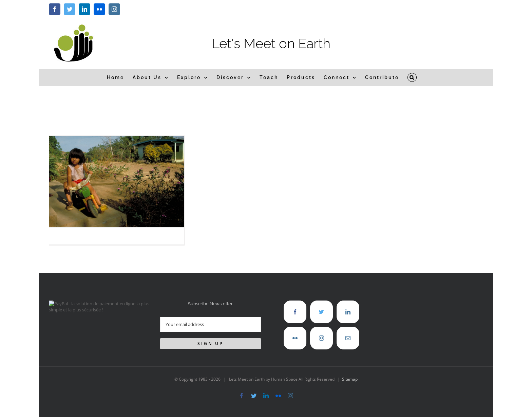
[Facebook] (295, 312)
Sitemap (350, 379)
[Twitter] (321, 312)
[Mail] (348, 338)
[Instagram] (321, 338)
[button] (412, 77)
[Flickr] (295, 338)
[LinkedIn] (348, 312)
